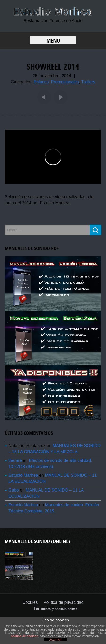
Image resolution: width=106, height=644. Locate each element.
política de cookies (25, 636)
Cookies (30, 602)
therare (15, 460)
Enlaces (41, 82)
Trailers (88, 82)
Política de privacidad (63, 602)
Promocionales (65, 82)
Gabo (14, 490)
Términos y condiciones (55, 608)
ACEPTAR (55, 640)
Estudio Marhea (23, 475)
